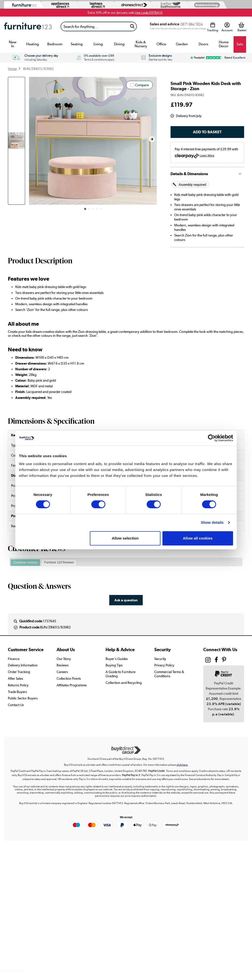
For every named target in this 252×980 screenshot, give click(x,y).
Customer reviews (25, 562)
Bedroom (55, 44)
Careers (62, 672)
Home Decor (224, 44)
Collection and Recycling (124, 683)
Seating (77, 44)
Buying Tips (114, 665)
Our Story (64, 659)
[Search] (94, 26)
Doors (203, 44)
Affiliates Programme (72, 685)
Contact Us (16, 705)
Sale (240, 44)
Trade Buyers (17, 692)
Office (161, 44)
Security (160, 659)
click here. (182, 765)
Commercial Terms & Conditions (169, 674)
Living (98, 44)
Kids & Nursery (141, 44)
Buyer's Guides (117, 659)
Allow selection (125, 538)
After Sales (16, 678)
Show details (212, 522)
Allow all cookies (198, 538)
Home (12, 69)
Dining (119, 44)
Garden (182, 44)
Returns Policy (18, 685)
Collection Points (69, 678)
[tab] (25, 563)
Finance (14, 659)
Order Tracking (19, 672)
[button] (152, 139)
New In (13, 44)
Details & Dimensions (189, 174)
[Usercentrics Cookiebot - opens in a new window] (212, 438)
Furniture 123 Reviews (59, 562)
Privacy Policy (164, 665)
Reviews (63, 665)
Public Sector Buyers (23, 698)
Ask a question (126, 600)
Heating (32, 44)
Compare (142, 85)
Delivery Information (23, 665)
